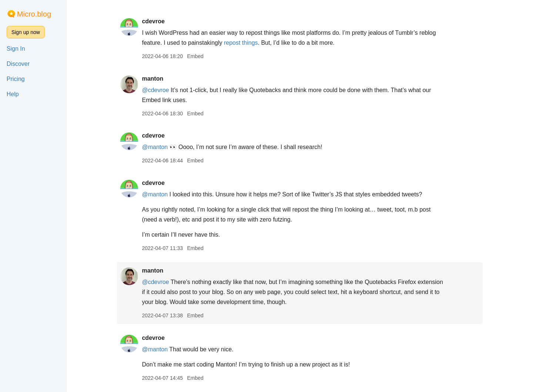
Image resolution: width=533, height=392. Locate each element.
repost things (241, 43)
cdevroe (153, 21)
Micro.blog (34, 14)
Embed (195, 56)
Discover (18, 64)
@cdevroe (155, 90)
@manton (155, 147)
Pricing (16, 79)
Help (13, 94)
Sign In (16, 49)
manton (152, 79)
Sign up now (26, 32)
